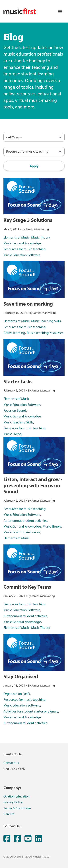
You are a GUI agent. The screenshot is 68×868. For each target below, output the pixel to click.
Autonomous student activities (25, 520)
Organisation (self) (17, 694)
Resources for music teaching (25, 249)
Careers (9, 814)
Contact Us (11, 763)
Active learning (14, 333)
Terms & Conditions (17, 808)
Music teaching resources (45, 333)
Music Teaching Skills (46, 321)
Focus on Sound (15, 410)
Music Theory (41, 237)
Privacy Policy (13, 802)
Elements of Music (17, 237)
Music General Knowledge (22, 243)
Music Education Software (22, 255)
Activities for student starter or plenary (31, 711)
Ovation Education (17, 796)
